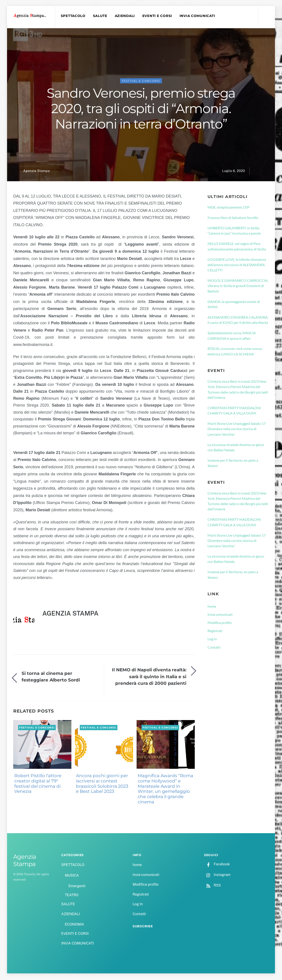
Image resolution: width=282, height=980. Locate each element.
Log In (212, 640)
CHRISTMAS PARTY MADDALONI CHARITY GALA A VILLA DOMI (234, 411)
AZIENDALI (125, 16)
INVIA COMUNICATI (198, 16)
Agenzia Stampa (36, 172)
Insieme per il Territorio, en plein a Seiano (233, 464)
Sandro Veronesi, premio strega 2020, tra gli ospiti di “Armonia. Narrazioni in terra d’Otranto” (141, 109)
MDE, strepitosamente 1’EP (228, 208)
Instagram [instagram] (217, 875)
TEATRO (72, 896)
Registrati (215, 631)
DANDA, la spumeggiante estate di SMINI (234, 305)
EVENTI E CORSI (158, 16)
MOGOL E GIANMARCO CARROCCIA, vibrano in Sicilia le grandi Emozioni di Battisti (238, 286)
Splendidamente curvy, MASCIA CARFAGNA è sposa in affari (232, 336)
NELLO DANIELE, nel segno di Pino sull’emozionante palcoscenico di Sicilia (237, 247)
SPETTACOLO (74, 16)
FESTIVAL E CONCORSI (141, 81)
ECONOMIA (74, 925)
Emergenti (77, 887)
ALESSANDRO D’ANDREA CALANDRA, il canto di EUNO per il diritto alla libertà (238, 320)
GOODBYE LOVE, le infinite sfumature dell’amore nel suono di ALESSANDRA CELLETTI (237, 265)
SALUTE (101, 16)
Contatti (214, 648)
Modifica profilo (220, 623)
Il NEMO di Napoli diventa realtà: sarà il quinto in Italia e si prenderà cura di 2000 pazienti (149, 677)
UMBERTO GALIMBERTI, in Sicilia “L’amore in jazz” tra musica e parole (234, 231)
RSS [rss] (212, 886)
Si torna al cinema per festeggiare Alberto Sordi (51, 677)
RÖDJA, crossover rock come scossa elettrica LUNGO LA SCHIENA (235, 352)
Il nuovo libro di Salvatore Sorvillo (233, 218)
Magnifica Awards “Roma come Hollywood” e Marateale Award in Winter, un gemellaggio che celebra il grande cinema (165, 789)
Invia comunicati (220, 615)
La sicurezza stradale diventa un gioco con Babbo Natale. (236, 448)
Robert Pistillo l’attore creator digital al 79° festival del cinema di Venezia (38, 784)
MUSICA (72, 876)
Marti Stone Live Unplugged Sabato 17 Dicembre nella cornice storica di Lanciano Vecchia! (237, 429)
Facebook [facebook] (217, 865)
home (212, 607)
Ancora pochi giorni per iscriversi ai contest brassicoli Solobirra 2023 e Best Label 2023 (102, 784)
